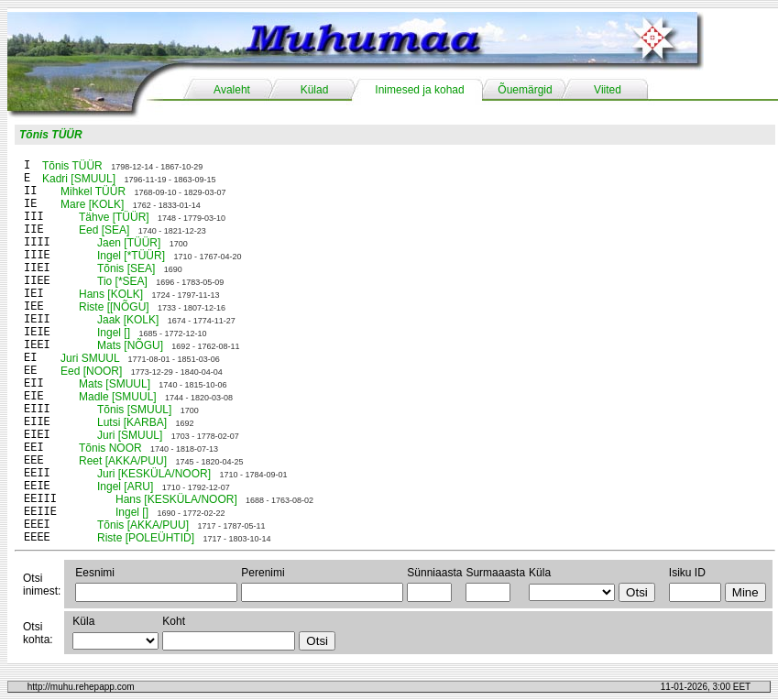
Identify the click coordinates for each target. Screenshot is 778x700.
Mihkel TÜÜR (93, 191)
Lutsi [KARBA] (132, 422)
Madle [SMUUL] (118, 397)
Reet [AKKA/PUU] (123, 461)
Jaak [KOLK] (128, 320)
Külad (315, 90)
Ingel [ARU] (125, 487)
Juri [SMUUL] (130, 435)
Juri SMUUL (90, 358)
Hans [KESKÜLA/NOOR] (176, 499)
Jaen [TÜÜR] (129, 243)
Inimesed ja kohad (419, 90)
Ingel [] (114, 333)
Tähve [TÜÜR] (114, 217)
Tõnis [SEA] (126, 268)
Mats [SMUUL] (115, 384)
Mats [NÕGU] (130, 345)
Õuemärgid (525, 90)
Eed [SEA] (104, 230)
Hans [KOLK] (111, 294)
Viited (608, 90)
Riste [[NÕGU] (114, 307)
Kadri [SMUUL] (79, 179)
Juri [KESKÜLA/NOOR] (154, 474)
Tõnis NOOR (110, 448)
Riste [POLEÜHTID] (146, 538)
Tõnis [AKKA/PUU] (143, 525)
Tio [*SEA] (122, 281)
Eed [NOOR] (91, 371)
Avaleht (232, 90)
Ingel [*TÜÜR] (131, 256)
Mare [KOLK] (92, 204)
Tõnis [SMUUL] (134, 410)
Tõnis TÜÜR (51, 135)
